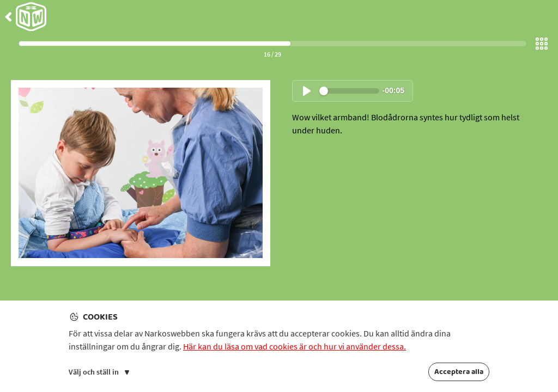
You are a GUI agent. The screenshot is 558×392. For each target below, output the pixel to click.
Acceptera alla (459, 372)
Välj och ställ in (99, 372)
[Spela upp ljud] (307, 91)
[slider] (349, 91)
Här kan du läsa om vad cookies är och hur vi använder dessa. (295, 346)
